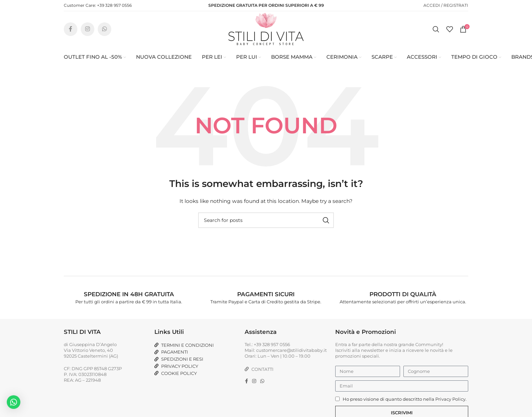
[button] (14, 402)
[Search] (436, 34)
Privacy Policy (450, 410)
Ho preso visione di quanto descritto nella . (405, 410)
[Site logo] (266, 34)
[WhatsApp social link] (104, 34)
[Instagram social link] (88, 34)
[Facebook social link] (71, 34)
